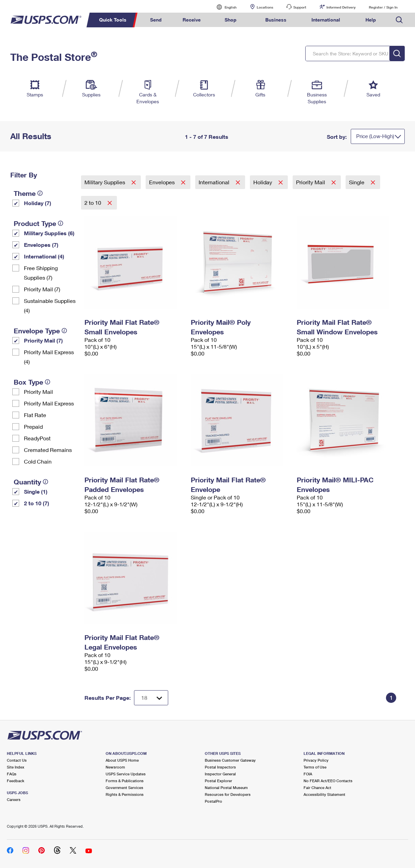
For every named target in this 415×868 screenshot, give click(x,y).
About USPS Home (122, 760)
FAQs (12, 774)
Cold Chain (38, 461)
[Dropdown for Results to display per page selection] (151, 698)
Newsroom (115, 767)
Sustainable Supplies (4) (50, 305)
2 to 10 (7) (37, 503)
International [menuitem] (326, 20)
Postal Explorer (218, 781)
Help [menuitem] (371, 20)
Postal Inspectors (220, 767)
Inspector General (220, 774)
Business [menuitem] (276, 20)
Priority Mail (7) (42, 289)
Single (357, 182)
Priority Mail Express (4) (49, 357)
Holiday (263, 182)
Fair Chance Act (317, 787)
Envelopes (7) (41, 245)
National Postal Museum (226, 787)
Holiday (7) (38, 203)
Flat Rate (35, 415)
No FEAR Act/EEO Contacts (328, 781)
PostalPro (213, 801)
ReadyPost (37, 438)
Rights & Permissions (125, 794)
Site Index (16, 767)
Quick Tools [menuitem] (113, 20)
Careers (14, 799)
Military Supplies (105, 182)
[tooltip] (40, 193)
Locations (265, 7)
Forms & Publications (125, 781)
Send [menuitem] (156, 20)
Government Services (124, 787)
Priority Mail (38, 392)
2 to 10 (93, 203)
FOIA (308, 774)
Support (300, 7)
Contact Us (17, 760)
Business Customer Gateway (230, 760)
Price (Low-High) (375, 136)
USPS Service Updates (126, 774)
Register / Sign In (383, 7)
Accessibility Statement (324, 794)
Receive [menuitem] (192, 20)
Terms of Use (315, 767)
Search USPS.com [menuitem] (399, 20)
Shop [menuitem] (231, 20)
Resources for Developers (228, 794)
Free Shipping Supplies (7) (41, 273)
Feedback (16, 781)
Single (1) (36, 491)
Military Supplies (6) (49, 233)
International (215, 182)
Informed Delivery (341, 7)
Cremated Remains (48, 450)
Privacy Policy (316, 760)
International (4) (44, 256)
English (224, 7)
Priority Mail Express (49, 403)
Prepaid (33, 426)
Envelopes (163, 182)
